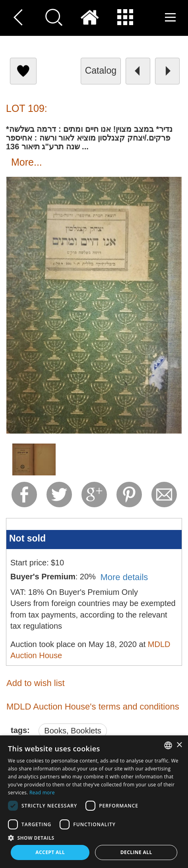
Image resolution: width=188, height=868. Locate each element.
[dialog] (94, 802)
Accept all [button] (50, 852)
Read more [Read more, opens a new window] (42, 793)
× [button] (179, 745)
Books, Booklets (73, 731)
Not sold (27, 538)
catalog (101, 70)
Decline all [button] (136, 852)
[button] (94, 838)
